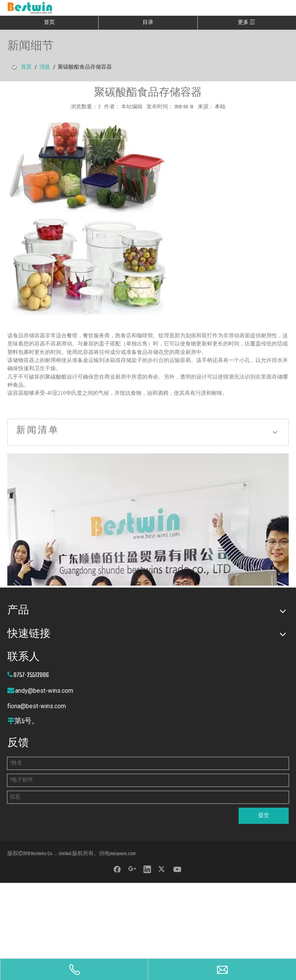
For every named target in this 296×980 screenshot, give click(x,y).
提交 (264, 816)
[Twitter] (162, 869)
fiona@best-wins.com (37, 706)
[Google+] (132, 869)
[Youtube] (177, 869)
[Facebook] (117, 869)
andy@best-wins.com (44, 691)
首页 (49, 23)
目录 (148, 23)
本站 (220, 107)
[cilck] (148, 519)
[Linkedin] (147, 869)
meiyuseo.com (123, 854)
